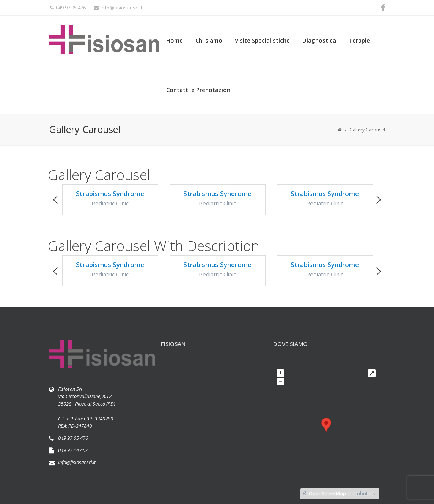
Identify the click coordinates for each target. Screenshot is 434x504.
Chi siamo (209, 40)
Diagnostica (319, 40)
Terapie (359, 40)
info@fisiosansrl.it (118, 8)
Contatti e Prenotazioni (199, 90)
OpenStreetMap (327, 493)
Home (175, 40)
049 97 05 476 (68, 8)
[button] (55, 200)
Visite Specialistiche (262, 40)
